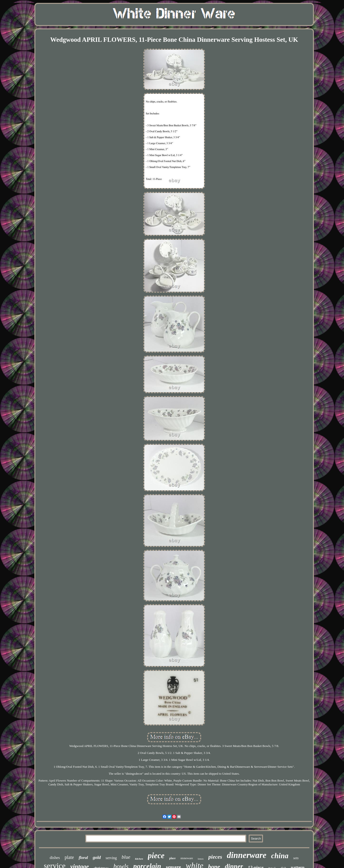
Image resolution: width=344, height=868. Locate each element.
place (172, 858)
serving (111, 858)
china (280, 856)
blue (126, 857)
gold (97, 857)
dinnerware (247, 855)
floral (83, 858)
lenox (201, 859)
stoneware (187, 858)
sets (296, 858)
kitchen (139, 859)
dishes (55, 858)
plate (69, 857)
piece (156, 856)
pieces (215, 857)
